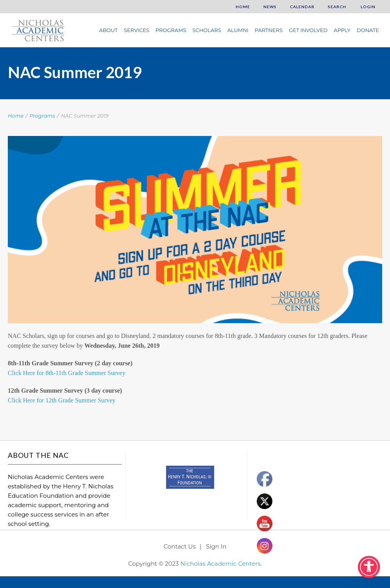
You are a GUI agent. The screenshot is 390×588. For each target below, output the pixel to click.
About (108, 30)
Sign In (216, 546)
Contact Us (180, 546)
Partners (269, 30)
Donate (368, 30)
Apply (342, 30)
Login (368, 7)
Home (243, 7)
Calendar (302, 7)
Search (337, 7)
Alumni (238, 30)
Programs (171, 30)
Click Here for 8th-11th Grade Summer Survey (67, 373)
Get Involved (308, 30)
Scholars (207, 30)
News (270, 7)
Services (137, 30)
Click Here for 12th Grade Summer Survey (62, 400)
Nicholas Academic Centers (220, 564)
